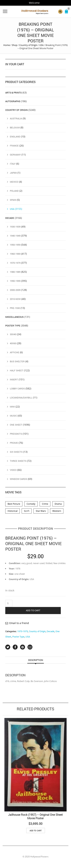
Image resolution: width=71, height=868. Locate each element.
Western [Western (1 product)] (57, 511)
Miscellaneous (14, 317)
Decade (51, 631)
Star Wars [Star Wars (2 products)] (41, 511)
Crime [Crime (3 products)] (45, 504)
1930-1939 (15, 227)
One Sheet (16, 425)
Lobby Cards (17, 389)
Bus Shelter (17, 361)
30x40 (13, 334)
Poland (14, 191)
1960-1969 (15, 254)
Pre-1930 (15, 308)
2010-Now (15, 299)
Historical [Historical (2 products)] (13, 511)
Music (13, 416)
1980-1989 (15, 272)
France (14, 146)
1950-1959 (15, 245)
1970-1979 (23, 631)
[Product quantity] (9, 603)
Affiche (15, 352)
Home (7, 45)
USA (41, 45)
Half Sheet (17, 370)
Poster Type (18, 637)
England (15, 137)
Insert (14, 379)
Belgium (15, 127)
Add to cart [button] (36, 830)
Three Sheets (18, 461)
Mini (12, 407)
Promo (14, 443)
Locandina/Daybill (21, 398)
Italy (13, 164)
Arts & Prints (13, 93)
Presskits (16, 434)
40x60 (13, 343)
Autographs (13, 101)
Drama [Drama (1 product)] (58, 504)
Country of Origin (28, 45)
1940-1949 (15, 236)
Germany (15, 155)
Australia (16, 118)
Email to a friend (19, 623)
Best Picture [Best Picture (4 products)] (14, 504)
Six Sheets (16, 452)
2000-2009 (15, 290)
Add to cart (33, 610)
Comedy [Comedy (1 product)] (31, 504)
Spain (13, 200)
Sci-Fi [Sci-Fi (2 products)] (27, 511)
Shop (15, 45)
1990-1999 (15, 281)
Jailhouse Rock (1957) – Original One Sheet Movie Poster (35, 816)
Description (36, 660)
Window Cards (18, 479)
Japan (13, 173)
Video (13, 470)
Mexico (14, 182)
